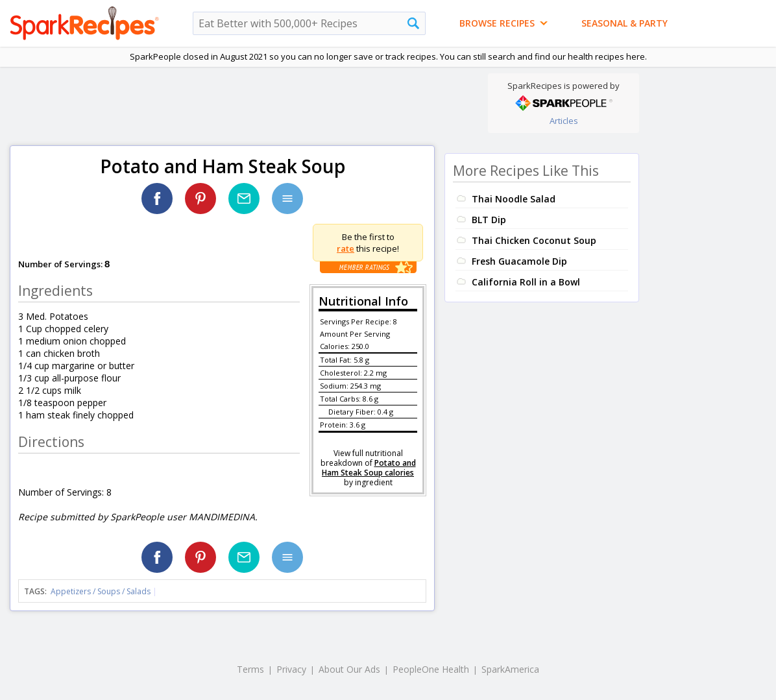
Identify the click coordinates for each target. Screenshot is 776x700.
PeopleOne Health (431, 669)
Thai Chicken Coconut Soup (534, 240)
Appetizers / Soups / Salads (102, 591)
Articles (564, 121)
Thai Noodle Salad (514, 199)
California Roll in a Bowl (526, 282)
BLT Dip (489, 220)
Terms (250, 669)
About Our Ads (349, 669)
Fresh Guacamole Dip (519, 261)
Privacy (291, 669)
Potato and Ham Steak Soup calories (369, 468)
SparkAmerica (510, 669)
